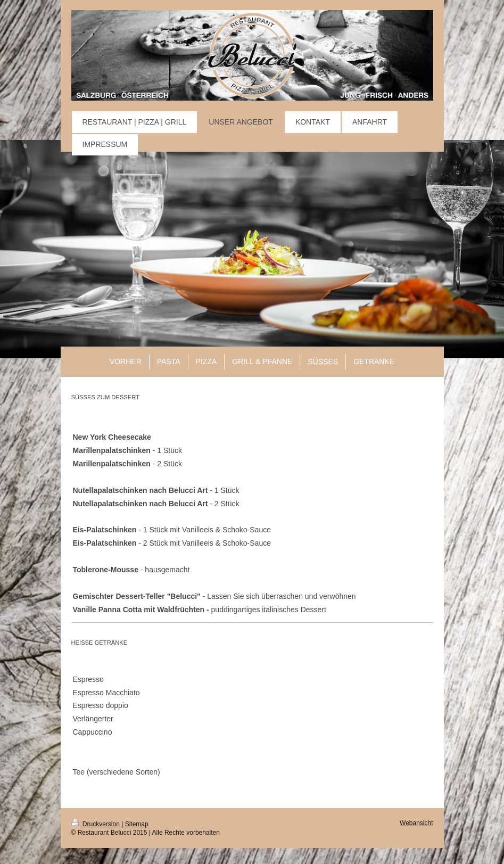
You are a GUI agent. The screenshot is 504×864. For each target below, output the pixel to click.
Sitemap (137, 824)
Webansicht (416, 823)
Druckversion (97, 824)
